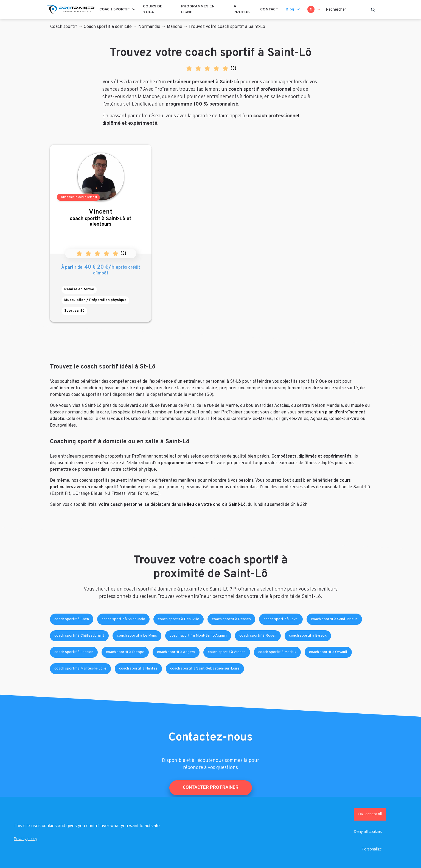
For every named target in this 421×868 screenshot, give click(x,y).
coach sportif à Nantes (138, 669)
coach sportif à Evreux (308, 636)
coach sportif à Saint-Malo (123, 619)
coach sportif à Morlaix (277, 652)
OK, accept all (370, 814)
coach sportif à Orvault (328, 652)
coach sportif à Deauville (179, 619)
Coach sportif (114, 9)
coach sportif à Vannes (227, 652)
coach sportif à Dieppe (125, 652)
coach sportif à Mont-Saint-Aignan (198, 636)
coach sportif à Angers (176, 652)
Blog (290, 9)
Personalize (372, 849)
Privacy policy (26, 839)
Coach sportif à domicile (108, 27)
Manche (175, 27)
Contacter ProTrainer (211, 788)
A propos (242, 9)
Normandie (149, 27)
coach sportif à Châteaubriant (79, 636)
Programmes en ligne (198, 9)
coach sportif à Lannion (74, 652)
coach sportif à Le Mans (137, 636)
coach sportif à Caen (72, 619)
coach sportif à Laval (281, 619)
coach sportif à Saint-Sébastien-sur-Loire (205, 669)
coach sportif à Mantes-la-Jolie (80, 669)
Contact (269, 9)
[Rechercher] (350, 10)
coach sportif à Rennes (231, 619)
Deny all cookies (368, 832)
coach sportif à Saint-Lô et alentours (101, 218)
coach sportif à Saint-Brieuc (334, 619)
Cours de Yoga (153, 9)
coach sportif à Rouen (258, 636)
